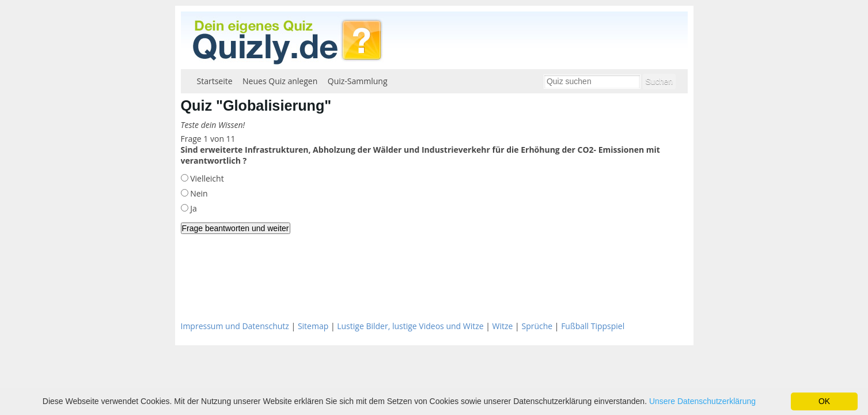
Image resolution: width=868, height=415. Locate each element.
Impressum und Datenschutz (235, 326)
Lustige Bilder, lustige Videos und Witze (410, 326)
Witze (503, 326)
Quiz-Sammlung (358, 81)
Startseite (215, 81)
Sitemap (313, 326)
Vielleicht (206, 178)
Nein (198, 193)
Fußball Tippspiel (593, 326)
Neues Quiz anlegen (280, 81)
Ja (193, 208)
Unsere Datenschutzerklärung (702, 401)
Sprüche (537, 326)
